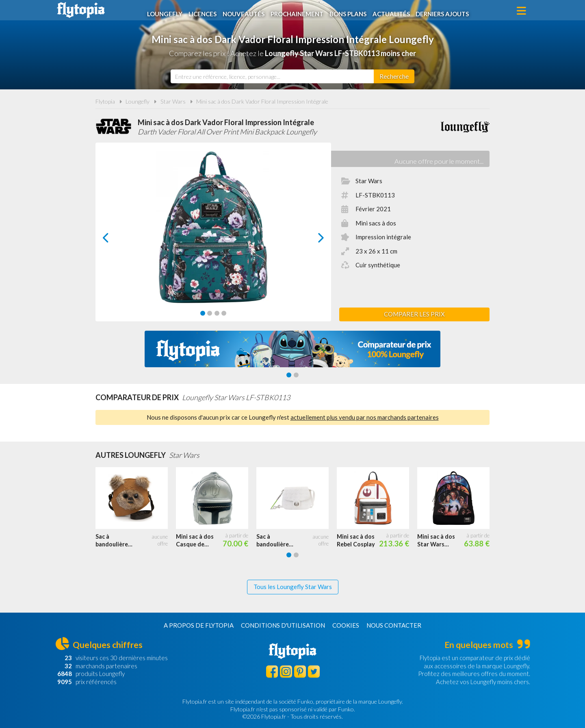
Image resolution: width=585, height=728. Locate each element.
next (312, 240)
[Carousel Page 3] (217, 313)
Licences (204, 11)
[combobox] (272, 76)
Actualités (394, 11)
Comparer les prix (414, 314)
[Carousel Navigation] (213, 238)
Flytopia (81, 10)
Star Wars (173, 101)
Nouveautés (245, 11)
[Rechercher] (394, 76)
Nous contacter (394, 625)
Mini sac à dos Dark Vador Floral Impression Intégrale (262, 101)
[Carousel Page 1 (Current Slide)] (203, 313)
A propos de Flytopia (199, 625)
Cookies (346, 625)
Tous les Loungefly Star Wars (293, 587)
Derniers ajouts (446, 11)
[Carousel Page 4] (224, 313)
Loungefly (166, 11)
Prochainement (299, 11)
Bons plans (350, 11)
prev (115, 240)
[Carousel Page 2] (210, 313)
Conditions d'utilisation (283, 625)
